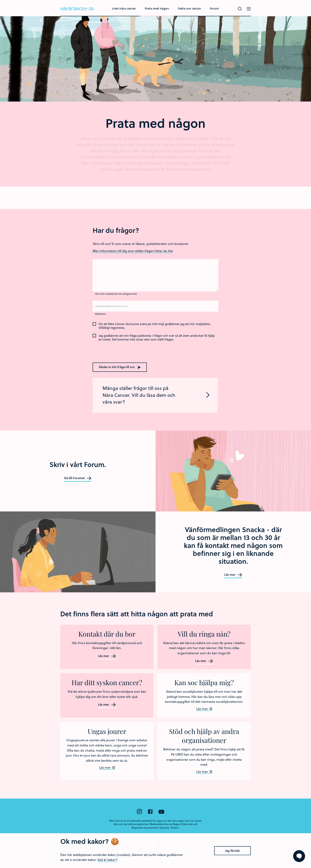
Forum (214, 8)
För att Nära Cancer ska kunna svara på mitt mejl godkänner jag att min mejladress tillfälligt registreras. (155, 326)
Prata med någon (157, 8)
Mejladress (100, 314)
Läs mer (233, 575)
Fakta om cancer (189, 8)
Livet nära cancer (124, 8)
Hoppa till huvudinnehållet (0, 0)
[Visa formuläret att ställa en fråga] (299, 856)
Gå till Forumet (78, 478)
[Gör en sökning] (240, 9)
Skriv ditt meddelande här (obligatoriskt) (116, 294)
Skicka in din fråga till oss (120, 367)
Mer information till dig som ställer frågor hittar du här (133, 251)
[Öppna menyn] (249, 9)
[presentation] (118, 351)
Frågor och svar (164, 336)
